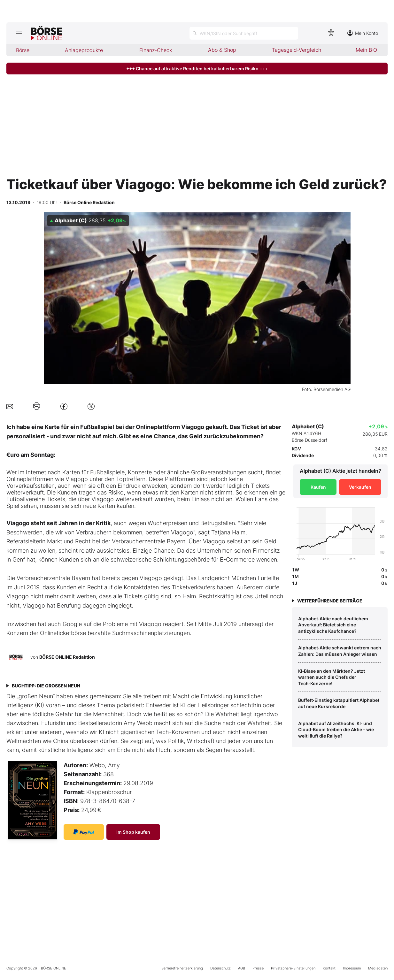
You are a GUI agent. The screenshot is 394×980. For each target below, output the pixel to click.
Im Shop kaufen (133, 832)
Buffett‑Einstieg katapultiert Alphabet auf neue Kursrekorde (339, 703)
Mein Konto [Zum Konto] (363, 33)
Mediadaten (378, 968)
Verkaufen (360, 487)
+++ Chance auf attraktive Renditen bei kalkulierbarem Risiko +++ (197, 69)
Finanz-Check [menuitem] (156, 50)
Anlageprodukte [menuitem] (84, 50)
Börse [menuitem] (23, 50)
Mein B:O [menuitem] (366, 50)
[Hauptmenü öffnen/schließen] (19, 33)
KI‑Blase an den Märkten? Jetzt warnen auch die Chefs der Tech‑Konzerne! (332, 677)
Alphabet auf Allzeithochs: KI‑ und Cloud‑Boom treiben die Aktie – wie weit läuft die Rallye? (336, 730)
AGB (242, 968)
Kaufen (318, 487)
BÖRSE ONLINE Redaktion (67, 657)
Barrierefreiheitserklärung (182, 968)
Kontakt (329, 968)
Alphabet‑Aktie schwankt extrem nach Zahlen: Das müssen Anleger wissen (340, 651)
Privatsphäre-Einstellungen (293, 968)
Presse (258, 968)
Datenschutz (220, 968)
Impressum (352, 968)
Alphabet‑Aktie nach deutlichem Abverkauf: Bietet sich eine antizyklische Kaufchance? (333, 625)
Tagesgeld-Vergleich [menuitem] (297, 50)
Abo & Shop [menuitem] (222, 50)
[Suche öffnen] (244, 33)
